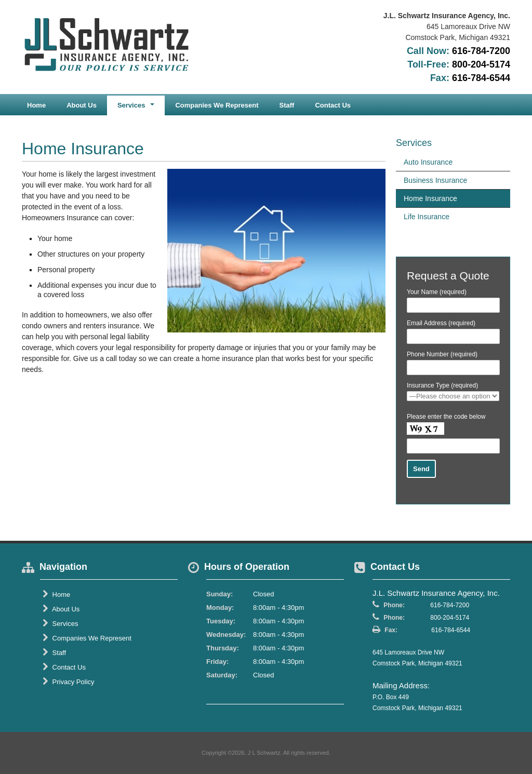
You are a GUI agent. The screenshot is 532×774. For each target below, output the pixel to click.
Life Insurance (427, 217)
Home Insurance (430, 198)
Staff (287, 105)
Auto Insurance (428, 162)
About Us (82, 105)
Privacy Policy (69, 682)
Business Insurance (435, 180)
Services (60, 623)
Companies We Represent (217, 105)
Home (36, 105)
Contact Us (333, 105)
